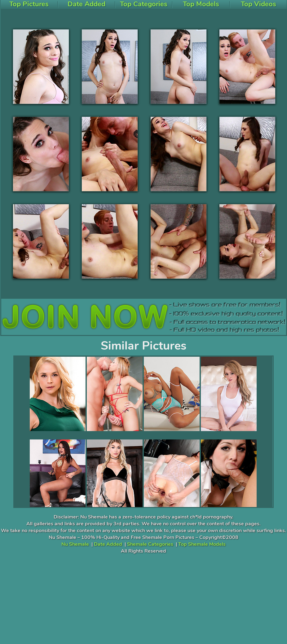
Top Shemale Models (202, 544)
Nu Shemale (75, 544)
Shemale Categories (150, 544)
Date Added (108, 544)
